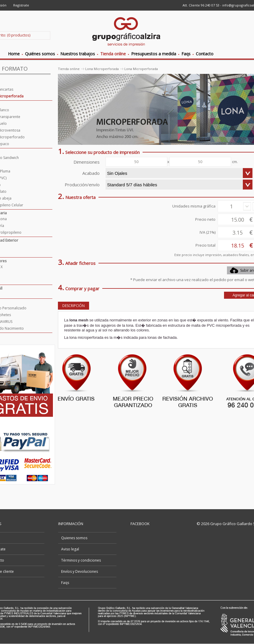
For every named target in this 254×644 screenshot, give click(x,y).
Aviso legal (70, 549)
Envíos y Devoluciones (80, 571)
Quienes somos (74, 538)
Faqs (65, 583)
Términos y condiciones (81, 560)
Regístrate (21, 5)
